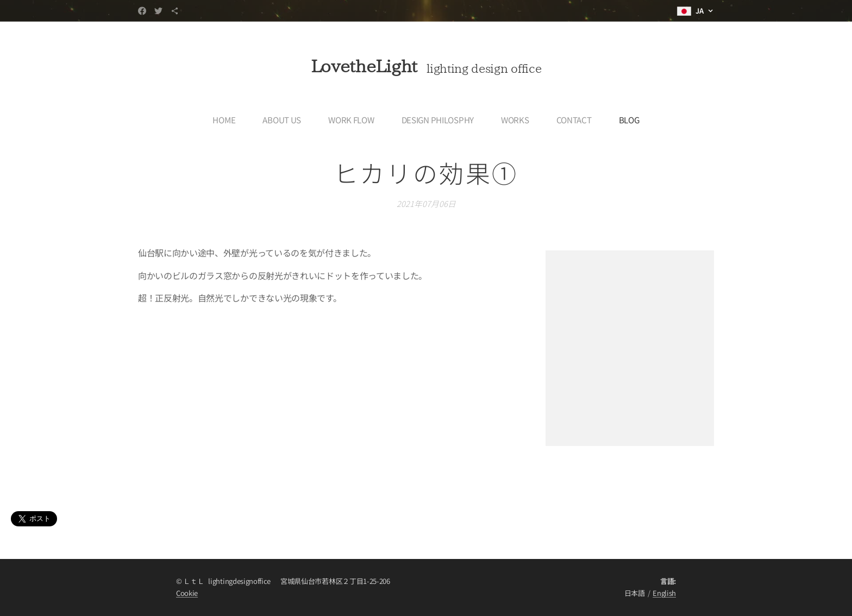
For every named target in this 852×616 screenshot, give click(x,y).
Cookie (187, 593)
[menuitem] (227, 120)
